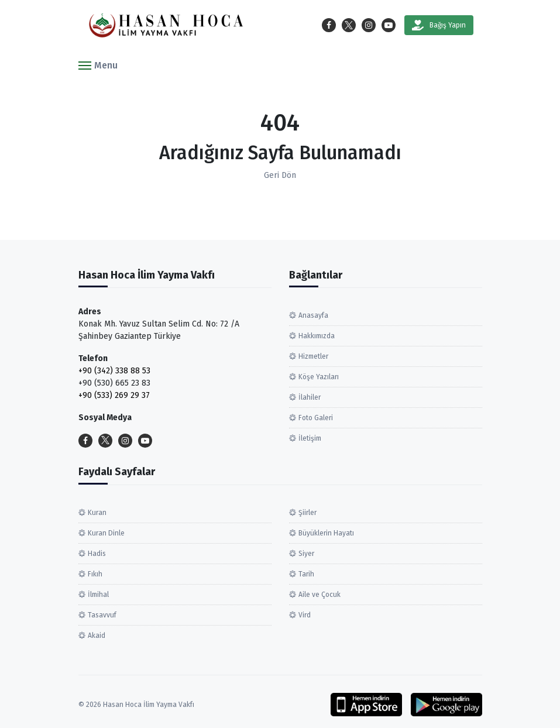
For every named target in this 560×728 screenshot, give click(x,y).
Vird (305, 615)
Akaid (97, 636)
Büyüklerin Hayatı (326, 533)
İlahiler (310, 397)
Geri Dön (280, 175)
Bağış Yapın (439, 25)
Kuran (97, 513)
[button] (98, 65)
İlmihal (98, 595)
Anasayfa (313, 315)
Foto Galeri (316, 418)
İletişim (310, 438)
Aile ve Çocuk (319, 595)
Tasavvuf (102, 615)
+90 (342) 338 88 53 (114, 371)
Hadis (97, 554)
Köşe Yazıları (319, 377)
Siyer (306, 554)
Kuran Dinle (106, 533)
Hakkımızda (317, 336)
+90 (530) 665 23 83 (114, 383)
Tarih (306, 574)
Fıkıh (95, 574)
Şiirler (308, 513)
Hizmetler (313, 356)
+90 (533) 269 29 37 (114, 395)
